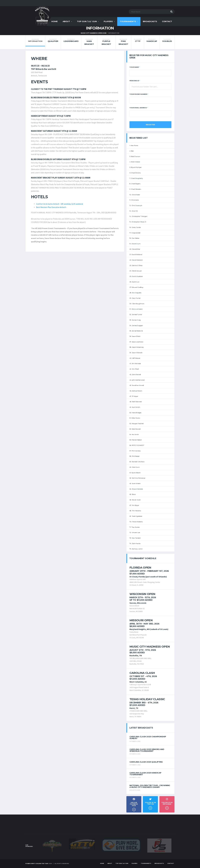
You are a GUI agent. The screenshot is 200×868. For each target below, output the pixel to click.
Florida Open (140, 568)
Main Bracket (89, 42)
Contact (167, 21)
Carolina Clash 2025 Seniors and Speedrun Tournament (147, 750)
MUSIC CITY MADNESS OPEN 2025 (94, 33)
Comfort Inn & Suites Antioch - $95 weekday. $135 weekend (60, 204)
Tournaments (128, 21)
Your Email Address (139, 108)
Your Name (135, 67)
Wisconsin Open (142, 594)
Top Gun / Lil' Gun (87, 21)
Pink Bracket (123, 42)
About (66, 21)
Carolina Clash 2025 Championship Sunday (148, 738)
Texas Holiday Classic (147, 699)
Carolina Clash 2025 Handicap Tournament (145, 774)
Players (108, 21)
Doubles (167, 41)
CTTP (138, 41)
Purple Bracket (106, 42)
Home (55, 21)
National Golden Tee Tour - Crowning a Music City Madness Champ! (150, 786)
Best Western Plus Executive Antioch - (52, 207)
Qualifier (53, 41)
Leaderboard (71, 41)
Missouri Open (141, 620)
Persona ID (135, 81)
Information (35, 41)
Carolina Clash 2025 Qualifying (146, 762)
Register (150, 125)
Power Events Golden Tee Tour (37, 863)
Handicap (152, 41)
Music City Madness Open (150, 647)
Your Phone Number (139, 94)
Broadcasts (150, 21)
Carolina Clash (142, 673)
